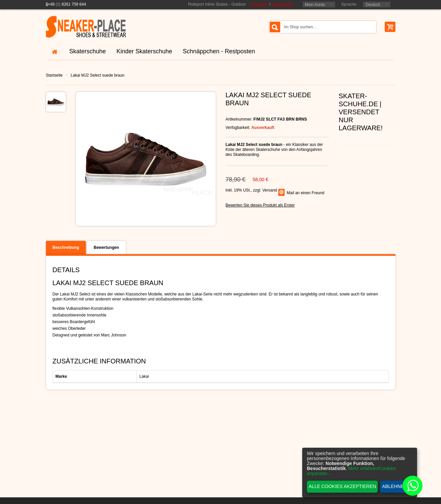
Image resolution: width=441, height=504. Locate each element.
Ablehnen (395, 486)
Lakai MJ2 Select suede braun (97, 75)
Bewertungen (107, 248)
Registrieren (282, 4)
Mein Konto (315, 5)
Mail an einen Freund (306, 193)
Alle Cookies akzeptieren (342, 486)
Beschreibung (66, 248)
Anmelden (259, 4)
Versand (270, 190)
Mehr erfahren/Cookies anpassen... (351, 471)
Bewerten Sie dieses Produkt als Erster (260, 205)
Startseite (54, 75)
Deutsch (373, 5)
